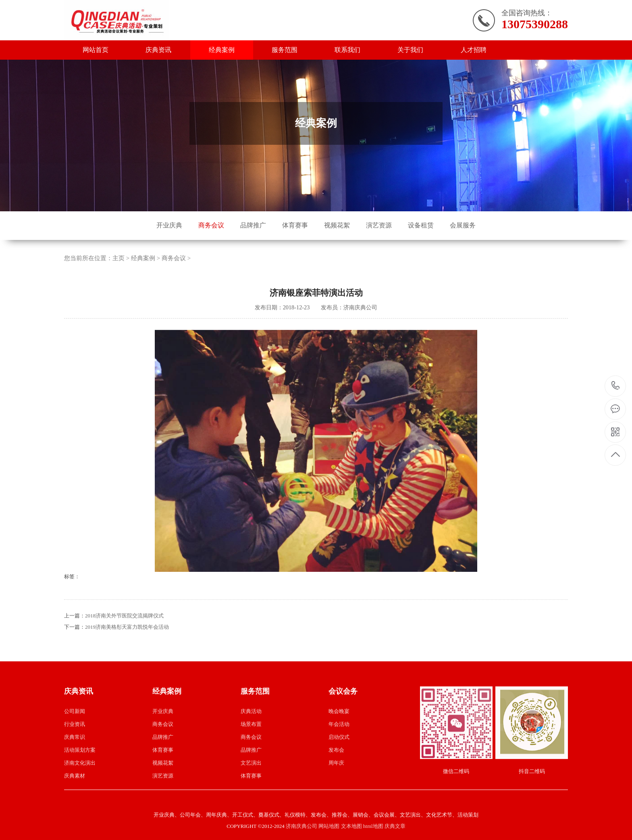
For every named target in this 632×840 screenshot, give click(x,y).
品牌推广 (253, 225)
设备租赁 (421, 225)
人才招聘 (474, 50)
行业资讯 (75, 761)
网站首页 (96, 50)
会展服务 (463, 225)
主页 (118, 295)
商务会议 (211, 225)
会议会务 (343, 728)
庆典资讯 (158, 50)
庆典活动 (251, 748)
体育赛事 (295, 225)
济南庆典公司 (301, 826)
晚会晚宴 (339, 748)
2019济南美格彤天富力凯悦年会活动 (127, 664)
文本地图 (351, 826)
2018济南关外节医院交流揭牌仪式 (124, 652)
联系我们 (347, 50)
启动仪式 (339, 774)
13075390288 (616, 386)
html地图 (373, 826)
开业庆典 (169, 225)
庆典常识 (75, 774)
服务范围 (285, 50)
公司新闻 (75, 748)
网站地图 (329, 826)
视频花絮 (337, 225)
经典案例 (222, 50)
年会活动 (339, 761)
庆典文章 (395, 826)
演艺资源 (379, 225)
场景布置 (251, 761)
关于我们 (410, 50)
